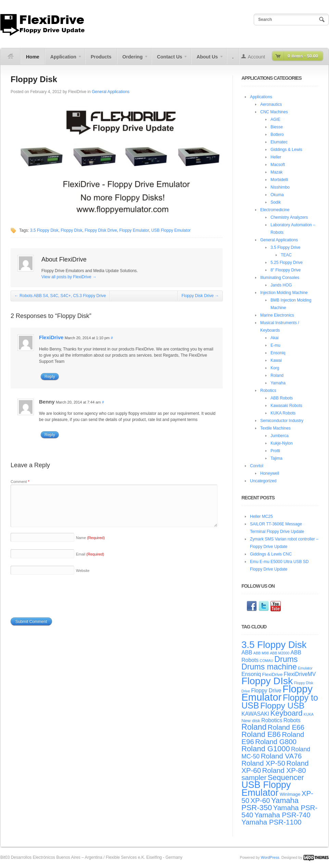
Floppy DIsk (71, 230)
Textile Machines (275, 428)
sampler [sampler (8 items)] (254, 777)
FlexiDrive (77, 92)
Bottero (277, 135)
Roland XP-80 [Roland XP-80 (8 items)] (284, 770)
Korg (275, 368)
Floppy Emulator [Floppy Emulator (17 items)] (277, 693)
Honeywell (270, 473)
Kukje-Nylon (282, 443)
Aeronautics (271, 104)
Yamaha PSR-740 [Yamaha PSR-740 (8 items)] (282, 815)
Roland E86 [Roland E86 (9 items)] (261, 734)
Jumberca (280, 436)
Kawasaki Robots (286, 406)
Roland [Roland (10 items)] (254, 727)
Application (63, 59)
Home (33, 57)
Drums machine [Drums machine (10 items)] (269, 667)
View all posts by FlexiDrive (69, 277)
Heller (276, 157)
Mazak (277, 172)
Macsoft (278, 165)
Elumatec (279, 142)
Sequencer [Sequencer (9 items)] (286, 777)
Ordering (133, 59)
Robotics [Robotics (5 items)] (272, 720)
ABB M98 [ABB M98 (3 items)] (261, 653)
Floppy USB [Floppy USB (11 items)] (282, 706)
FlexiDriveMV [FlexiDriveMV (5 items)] (300, 674)
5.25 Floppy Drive (287, 263)
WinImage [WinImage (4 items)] (290, 794)
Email (90, 562)
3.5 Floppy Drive (285, 247)
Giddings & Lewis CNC (271, 554)
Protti (275, 451)
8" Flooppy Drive (286, 270)
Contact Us (170, 59)
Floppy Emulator (134, 230)
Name (90, 546)
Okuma (277, 195)
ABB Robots (282, 398)
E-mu (275, 345)
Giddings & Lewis (286, 150)
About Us (207, 59)
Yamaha (278, 383)
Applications (261, 97)
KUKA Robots (283, 413)
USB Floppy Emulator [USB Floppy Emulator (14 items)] (266, 789)
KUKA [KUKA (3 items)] (309, 714)
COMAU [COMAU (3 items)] (266, 661)
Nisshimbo (280, 187)
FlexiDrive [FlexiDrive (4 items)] (272, 674)
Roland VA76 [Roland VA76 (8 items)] (281, 756)
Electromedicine (275, 210)
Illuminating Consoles (280, 278)
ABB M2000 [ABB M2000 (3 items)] (280, 653)
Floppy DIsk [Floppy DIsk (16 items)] (267, 681)
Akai (274, 338)
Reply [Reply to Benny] (50, 435)
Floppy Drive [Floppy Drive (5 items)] (266, 691)
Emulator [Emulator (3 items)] (305, 668)
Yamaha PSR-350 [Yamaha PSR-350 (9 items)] (270, 804)
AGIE (275, 119)
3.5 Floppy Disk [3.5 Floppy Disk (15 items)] (274, 645)
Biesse (277, 127)
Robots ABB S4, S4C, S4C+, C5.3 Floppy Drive (60, 296)
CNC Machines (274, 112)
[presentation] (63, 604)
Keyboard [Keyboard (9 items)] (286, 713)
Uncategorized (263, 481)
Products (101, 57)
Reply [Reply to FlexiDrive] (50, 376)
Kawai (276, 360)
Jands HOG (281, 285)
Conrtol (257, 466)
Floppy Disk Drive (200, 296)
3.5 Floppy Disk (44, 230)
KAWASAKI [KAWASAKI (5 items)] (255, 714)
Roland (277, 375)
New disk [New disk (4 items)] (251, 721)
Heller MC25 (261, 516)
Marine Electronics (277, 315)
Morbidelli (279, 180)
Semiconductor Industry (282, 421)
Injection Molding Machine (284, 293)
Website (83, 579)
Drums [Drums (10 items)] (286, 659)
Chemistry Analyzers (289, 217)
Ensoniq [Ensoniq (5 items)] (251, 674)
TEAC (286, 255)
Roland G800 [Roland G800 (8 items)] (276, 742)
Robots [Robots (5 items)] (292, 720)
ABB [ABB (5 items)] (247, 653)
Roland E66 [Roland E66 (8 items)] (286, 727)
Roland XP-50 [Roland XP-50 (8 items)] (263, 763)
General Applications (111, 92)
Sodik (276, 202)
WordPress (270, 857)
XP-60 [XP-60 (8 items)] (260, 800)
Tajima (277, 458)
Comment (20, 482)
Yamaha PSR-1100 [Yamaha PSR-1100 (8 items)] (272, 822)
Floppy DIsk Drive (101, 230)
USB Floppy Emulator (171, 230)
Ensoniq (278, 353)
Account (257, 57)
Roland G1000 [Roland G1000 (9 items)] (266, 749)
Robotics (268, 391)
